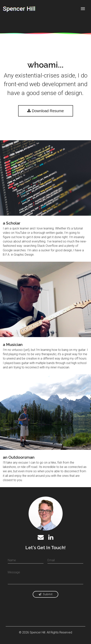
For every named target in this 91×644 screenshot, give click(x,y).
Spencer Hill (19, 9)
